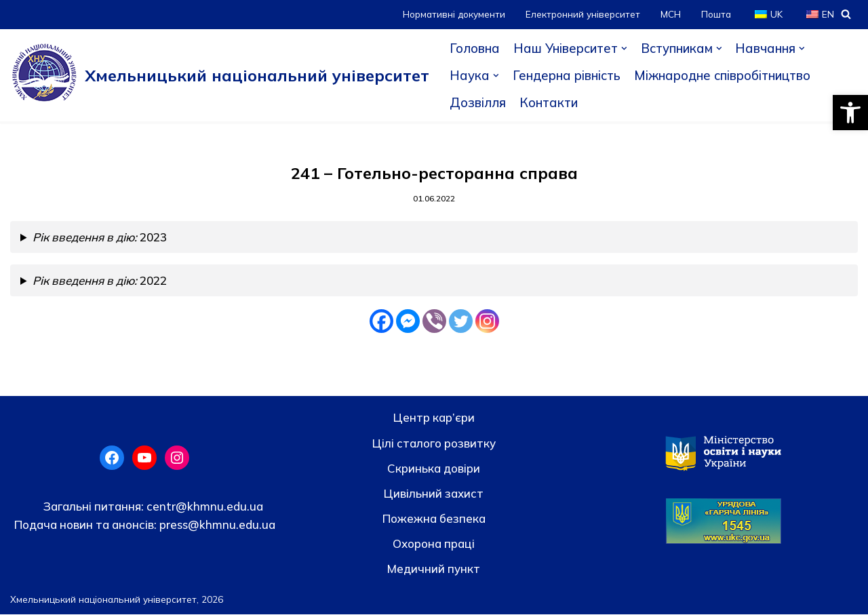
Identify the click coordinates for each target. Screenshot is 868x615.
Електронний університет (583, 14)
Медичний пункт (434, 569)
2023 (100, 238)
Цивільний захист (434, 494)
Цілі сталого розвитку (434, 443)
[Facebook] (381, 322)
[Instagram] (487, 322)
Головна (475, 48)
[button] (850, 113)
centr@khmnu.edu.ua (203, 507)
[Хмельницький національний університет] (220, 75)
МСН (671, 14)
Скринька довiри (434, 468)
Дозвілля (478, 102)
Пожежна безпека (434, 519)
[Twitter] (461, 322)
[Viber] (434, 322)
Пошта (716, 14)
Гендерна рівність (568, 75)
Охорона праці (434, 544)
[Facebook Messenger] (408, 322)
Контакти (550, 102)
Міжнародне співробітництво (726, 75)
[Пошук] (846, 14)
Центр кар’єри (434, 418)
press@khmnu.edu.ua (216, 525)
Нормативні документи (454, 14)
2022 (100, 281)
